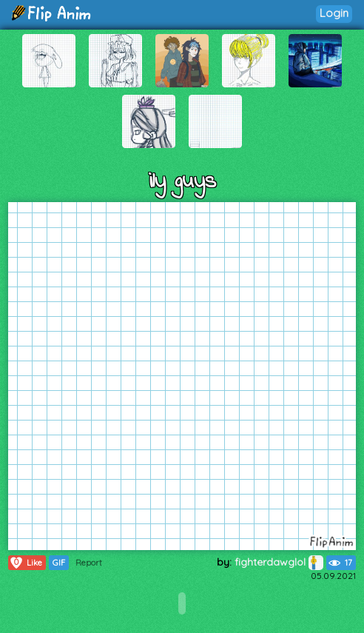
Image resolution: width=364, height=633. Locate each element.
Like (26, 563)
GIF (59, 563)
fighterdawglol (279, 562)
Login (334, 13)
